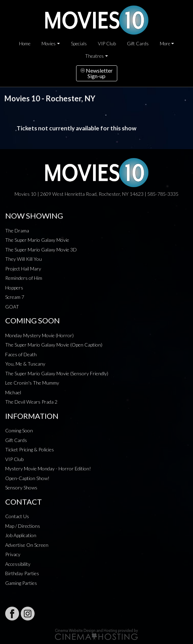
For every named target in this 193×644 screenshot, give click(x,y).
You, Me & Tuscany (25, 364)
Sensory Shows (21, 487)
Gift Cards (138, 44)
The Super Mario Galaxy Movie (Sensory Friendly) (57, 373)
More (165, 44)
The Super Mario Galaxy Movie (37, 240)
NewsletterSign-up (97, 73)
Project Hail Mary (23, 269)
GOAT (12, 307)
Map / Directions (23, 526)
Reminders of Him (24, 278)
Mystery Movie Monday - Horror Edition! (48, 468)
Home (25, 44)
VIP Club (107, 44)
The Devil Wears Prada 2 (31, 402)
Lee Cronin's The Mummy (32, 383)
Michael (13, 392)
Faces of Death (21, 354)
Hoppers (14, 288)
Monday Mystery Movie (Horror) (39, 335)
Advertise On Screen (27, 545)
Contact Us (17, 516)
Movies (49, 44)
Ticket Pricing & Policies (30, 449)
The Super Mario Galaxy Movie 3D (41, 250)
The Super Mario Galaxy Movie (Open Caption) (54, 345)
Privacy (13, 554)
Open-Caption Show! (27, 478)
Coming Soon (19, 430)
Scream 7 (15, 297)
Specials (79, 44)
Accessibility (18, 564)
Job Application (21, 535)
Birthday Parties (22, 573)
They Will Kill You (24, 259)
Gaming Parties (21, 583)
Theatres (94, 56)
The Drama (17, 231)
